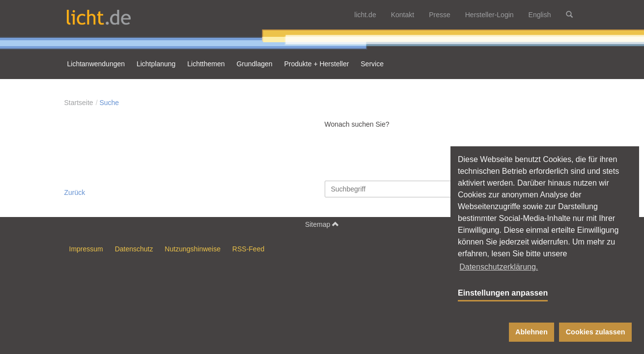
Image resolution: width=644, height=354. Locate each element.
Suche (109, 103)
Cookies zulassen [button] (596, 332)
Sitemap (322, 224)
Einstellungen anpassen (503, 293)
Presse (440, 15)
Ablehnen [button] (532, 332)
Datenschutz (134, 249)
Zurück (75, 192)
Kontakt (403, 15)
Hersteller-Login (490, 15)
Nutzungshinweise (193, 249)
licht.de (365, 15)
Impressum (86, 249)
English (540, 15)
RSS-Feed (248, 249)
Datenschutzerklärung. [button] (499, 267)
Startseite (79, 103)
